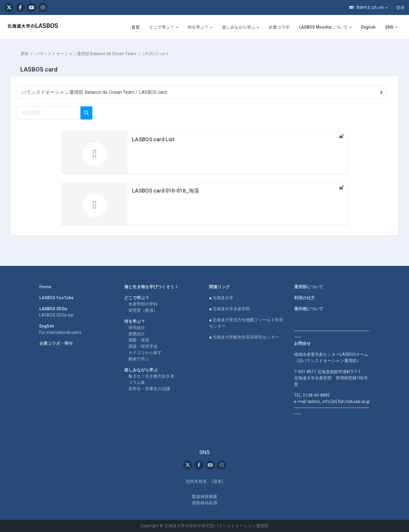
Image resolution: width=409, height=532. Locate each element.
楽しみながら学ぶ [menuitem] (239, 27)
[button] (368, 7)
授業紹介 (137, 334)
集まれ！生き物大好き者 (151, 376)
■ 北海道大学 (221, 298)
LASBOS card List (153, 139)
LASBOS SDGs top (56, 315)
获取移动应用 (205, 503)
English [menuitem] (368, 27)
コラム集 (137, 382)
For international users (60, 332)
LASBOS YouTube (56, 298)
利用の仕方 (304, 298)
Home (45, 287)
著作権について (309, 309)
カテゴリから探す (145, 353)
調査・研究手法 (143, 346)
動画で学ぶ (139, 359)
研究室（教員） (143, 310)
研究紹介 (137, 328)
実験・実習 (139, 340)
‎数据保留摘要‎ (205, 497)
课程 (30, 54)
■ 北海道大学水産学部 (230, 309)
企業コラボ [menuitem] (279, 27)
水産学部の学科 (143, 304)
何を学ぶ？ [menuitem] (198, 27)
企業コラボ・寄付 (56, 343)
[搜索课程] (55, 113)
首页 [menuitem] (136, 27)
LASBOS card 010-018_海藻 (166, 191)
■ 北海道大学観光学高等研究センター (244, 337)
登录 (400, 7)
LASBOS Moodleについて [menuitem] (323, 27)
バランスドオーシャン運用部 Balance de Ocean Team (92, 54)
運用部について (309, 287)
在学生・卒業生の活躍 (149, 389)
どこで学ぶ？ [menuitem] (162, 27)
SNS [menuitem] (389, 27)
